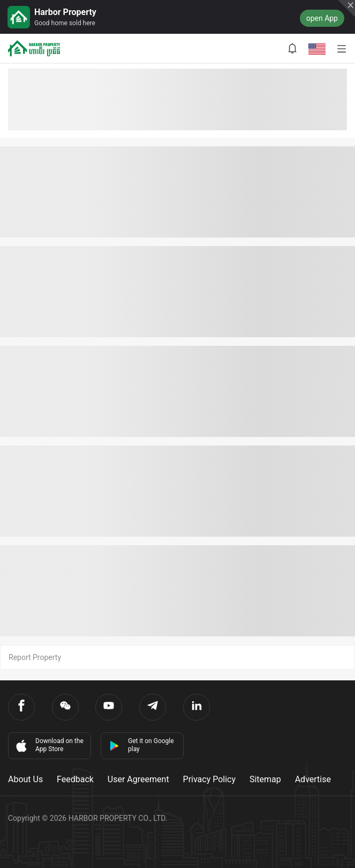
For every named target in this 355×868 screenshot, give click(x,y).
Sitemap (265, 779)
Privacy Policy (210, 779)
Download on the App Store (49, 745)
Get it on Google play (142, 745)
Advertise (313, 779)
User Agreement (138, 779)
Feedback (75, 779)
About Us (25, 779)
